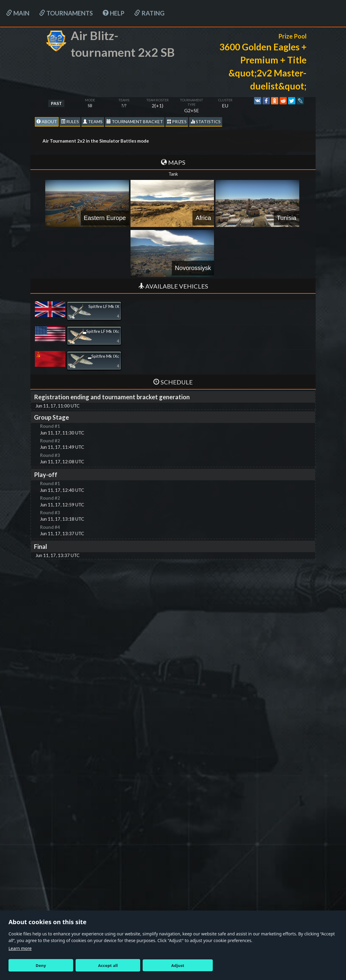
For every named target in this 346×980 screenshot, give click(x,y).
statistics (206, 122)
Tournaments (66, 13)
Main (18, 13)
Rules (70, 122)
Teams (93, 122)
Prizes (177, 122)
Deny (41, 965)
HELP (114, 13)
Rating (149, 13)
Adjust (178, 965)
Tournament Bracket (135, 122)
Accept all (108, 965)
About (47, 122)
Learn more (20, 948)
